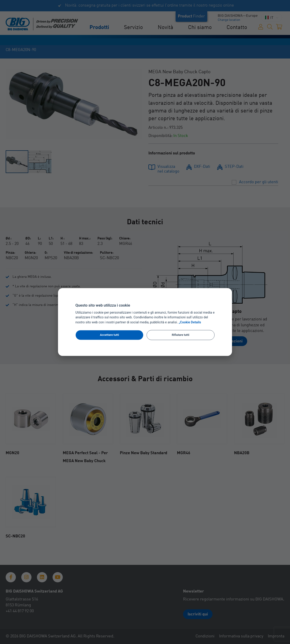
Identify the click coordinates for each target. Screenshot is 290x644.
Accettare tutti (109, 335)
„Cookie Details (190, 323)
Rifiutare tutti (180, 335)
